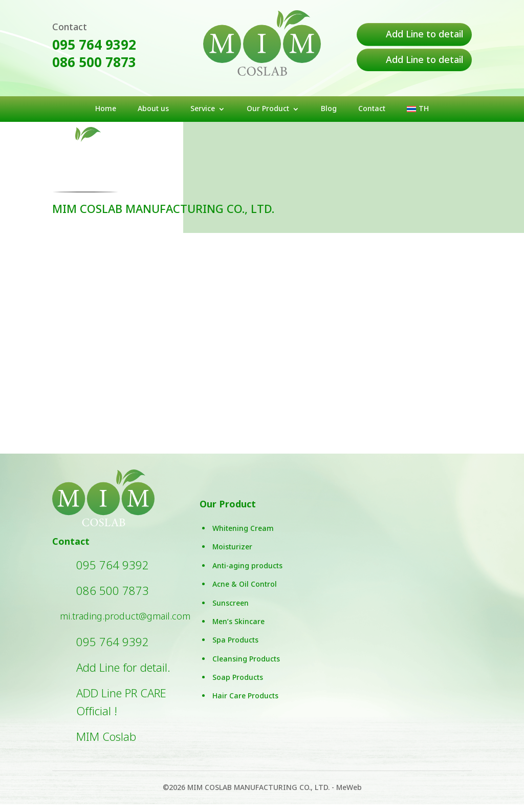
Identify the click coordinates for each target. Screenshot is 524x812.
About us (153, 110)
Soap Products (238, 685)
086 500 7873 (94, 63)
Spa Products (235, 648)
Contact (372, 110)
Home (106, 110)
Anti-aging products (247, 573)
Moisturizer (232, 555)
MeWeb (349, 795)
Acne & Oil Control (245, 592)
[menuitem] (418, 111)
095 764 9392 (94, 46)
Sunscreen (231, 611)
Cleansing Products (246, 666)
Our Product (268, 110)
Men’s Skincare (238, 629)
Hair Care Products (245, 704)
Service (203, 110)
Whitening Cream (243, 536)
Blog (329, 110)
